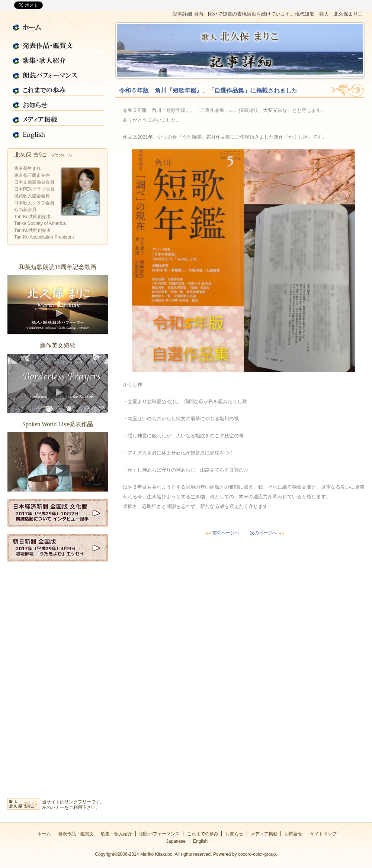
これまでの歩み (58, 89)
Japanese (176, 841)
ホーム (58, 29)
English (58, 133)
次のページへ (268, 533)
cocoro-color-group (257, 854)
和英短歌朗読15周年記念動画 (58, 305)
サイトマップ (323, 834)
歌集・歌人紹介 (58, 59)
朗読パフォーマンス (58, 74)
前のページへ (221, 533)
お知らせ (58, 104)
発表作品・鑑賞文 (58, 44)
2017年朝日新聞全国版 (58, 548)
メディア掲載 (58, 119)
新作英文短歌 (58, 383)
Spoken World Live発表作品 (58, 462)
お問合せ (294, 834)
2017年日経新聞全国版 (58, 513)
